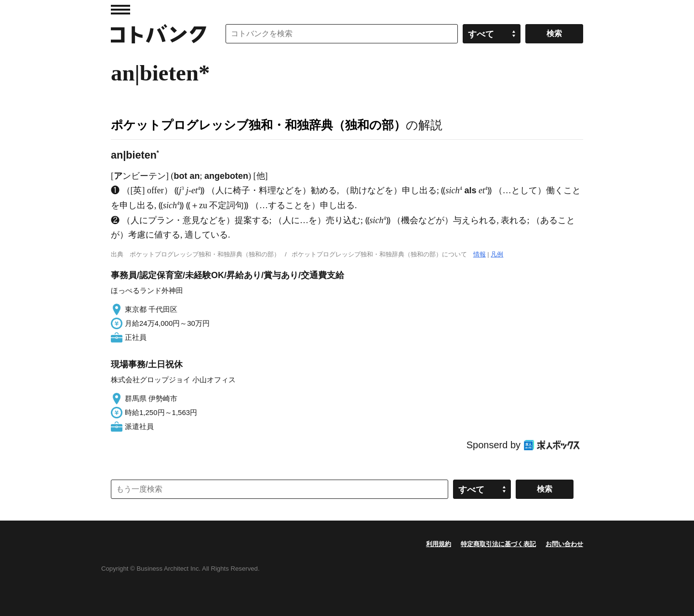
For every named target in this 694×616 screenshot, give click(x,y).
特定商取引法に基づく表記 (498, 544)
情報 (480, 254)
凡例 (497, 254)
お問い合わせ (564, 544)
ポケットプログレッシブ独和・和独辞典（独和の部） (258, 125)
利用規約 (439, 544)
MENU (120, 10)
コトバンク (159, 34)
